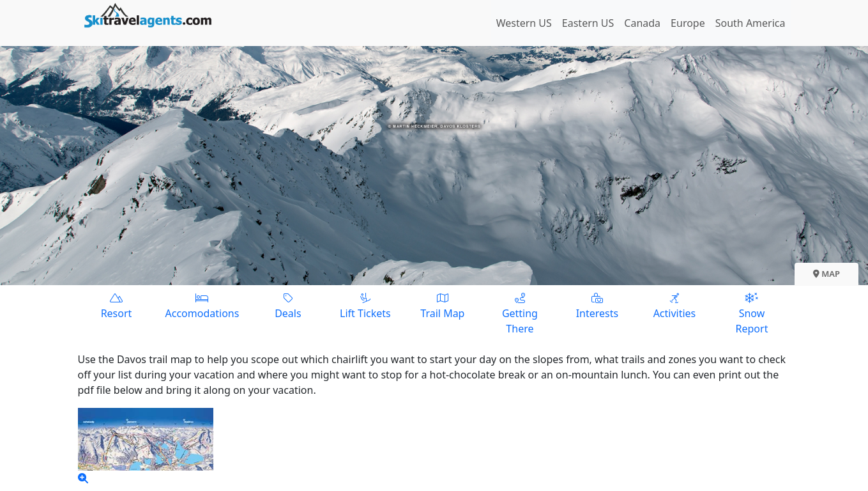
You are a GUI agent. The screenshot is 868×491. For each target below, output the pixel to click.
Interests (597, 305)
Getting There (520, 313)
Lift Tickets (365, 305)
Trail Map (442, 305)
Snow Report (751, 313)
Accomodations (202, 305)
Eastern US (588, 23)
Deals (288, 305)
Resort (117, 305)
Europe (688, 23)
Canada (642, 23)
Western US (524, 23)
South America (750, 23)
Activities (674, 305)
